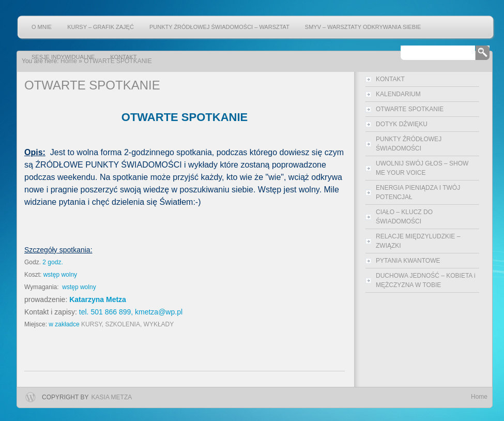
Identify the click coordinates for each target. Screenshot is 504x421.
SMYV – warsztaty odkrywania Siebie (363, 27)
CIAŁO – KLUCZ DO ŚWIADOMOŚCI (404, 217)
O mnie (42, 27)
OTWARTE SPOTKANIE (410, 109)
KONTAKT (123, 57)
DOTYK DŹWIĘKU (402, 124)
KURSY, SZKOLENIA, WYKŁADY (127, 324)
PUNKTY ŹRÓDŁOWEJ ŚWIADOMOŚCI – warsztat (219, 27)
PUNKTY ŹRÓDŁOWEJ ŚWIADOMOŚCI (409, 144)
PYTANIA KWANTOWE (408, 261)
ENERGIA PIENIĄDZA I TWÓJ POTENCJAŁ (418, 192)
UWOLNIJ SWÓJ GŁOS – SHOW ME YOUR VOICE (422, 168)
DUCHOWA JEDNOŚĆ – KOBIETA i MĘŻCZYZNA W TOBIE (426, 280)
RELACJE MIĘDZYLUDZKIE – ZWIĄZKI (418, 241)
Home (479, 397)
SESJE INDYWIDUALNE (63, 57)
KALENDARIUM (398, 94)
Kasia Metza (112, 397)
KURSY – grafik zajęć (101, 27)
